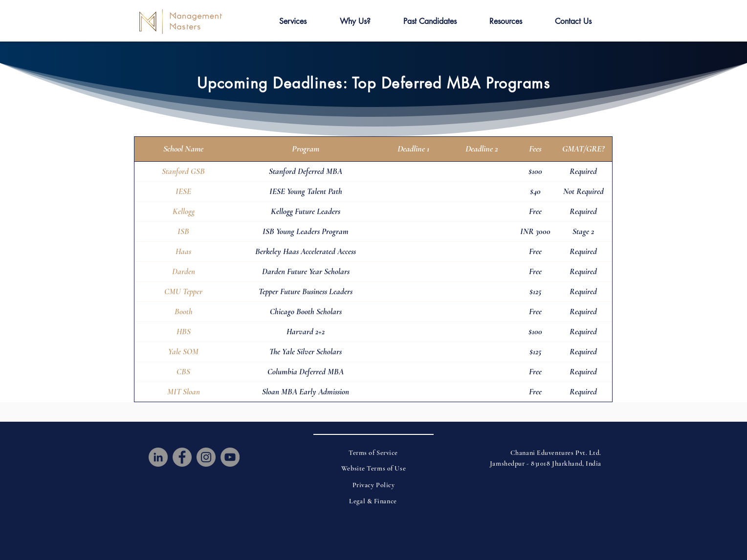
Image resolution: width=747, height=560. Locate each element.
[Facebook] (182, 457)
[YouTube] (230, 457)
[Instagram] (206, 457)
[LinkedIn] (158, 457)
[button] (293, 22)
